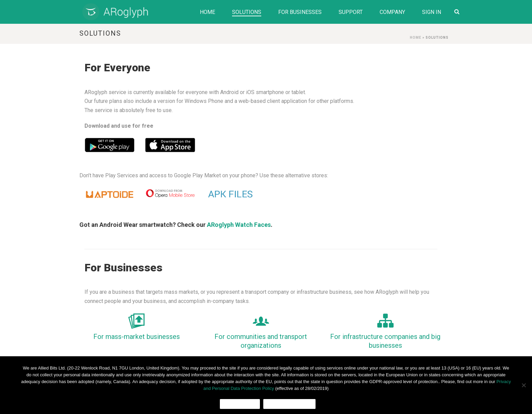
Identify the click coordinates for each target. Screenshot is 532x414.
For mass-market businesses (137, 337)
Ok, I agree (240, 404)
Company (392, 12)
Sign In (432, 12)
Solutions (247, 12)
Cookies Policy (289, 404)
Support (351, 12)
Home (207, 12)
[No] (524, 385)
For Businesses (300, 12)
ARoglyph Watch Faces (239, 225)
